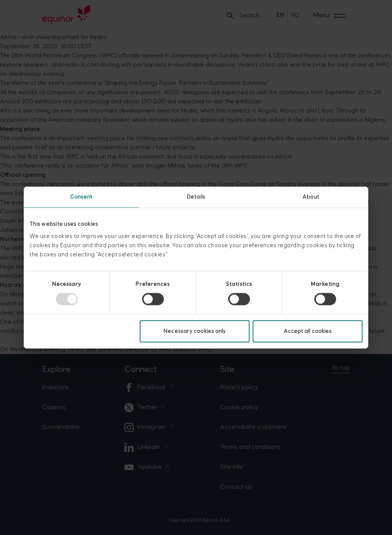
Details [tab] (196, 197)
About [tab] (311, 197)
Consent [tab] (81, 197)
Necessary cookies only (195, 331)
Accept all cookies (308, 331)
